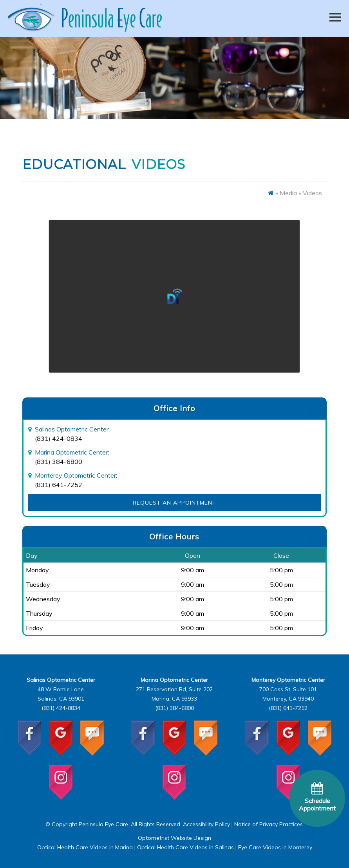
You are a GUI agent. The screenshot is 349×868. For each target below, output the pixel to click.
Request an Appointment (174, 503)
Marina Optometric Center (71, 452)
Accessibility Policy (206, 824)
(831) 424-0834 (59, 438)
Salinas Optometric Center (72, 429)
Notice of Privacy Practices (269, 824)
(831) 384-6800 (59, 462)
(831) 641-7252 (59, 485)
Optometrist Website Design (174, 838)
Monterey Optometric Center (75, 475)
